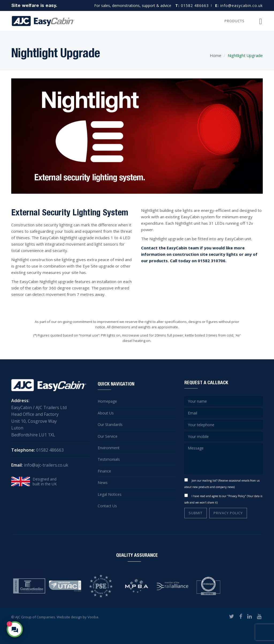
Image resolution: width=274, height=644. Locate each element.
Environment (109, 448)
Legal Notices (110, 494)
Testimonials (109, 459)
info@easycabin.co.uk (239, 5)
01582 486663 (192, 5)
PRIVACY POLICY (228, 513)
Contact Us (107, 506)
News (103, 483)
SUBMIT (196, 513)
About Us (106, 413)
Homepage (107, 401)
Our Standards (110, 424)
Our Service (108, 436)
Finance (104, 471)
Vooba (93, 617)
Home (216, 55)
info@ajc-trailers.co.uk (46, 465)
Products (235, 21)
